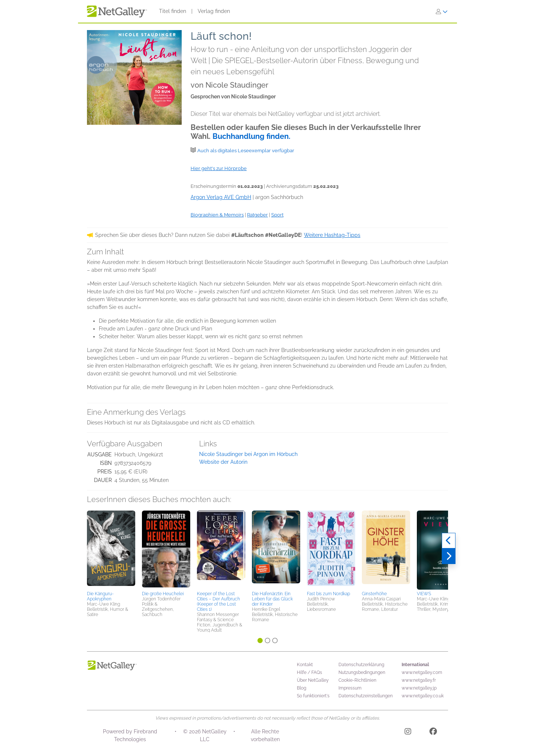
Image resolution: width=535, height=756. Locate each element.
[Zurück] (449, 541)
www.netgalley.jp (419, 688)
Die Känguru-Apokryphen (100, 596)
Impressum (350, 688)
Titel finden (173, 11)
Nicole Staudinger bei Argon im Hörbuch (248, 454)
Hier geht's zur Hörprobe (219, 168)
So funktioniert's (313, 696)
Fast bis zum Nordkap (328, 594)
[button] (111, 550)
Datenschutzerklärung (361, 665)
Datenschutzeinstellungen (366, 696)
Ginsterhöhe (374, 594)
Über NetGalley (313, 680)
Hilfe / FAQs (309, 672)
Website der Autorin (223, 462)
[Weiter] (449, 556)
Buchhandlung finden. (252, 136)
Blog (301, 688)
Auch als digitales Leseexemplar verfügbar (246, 151)
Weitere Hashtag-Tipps (332, 235)
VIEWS (424, 594)
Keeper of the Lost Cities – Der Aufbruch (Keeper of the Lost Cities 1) (218, 602)
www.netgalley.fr (419, 680)
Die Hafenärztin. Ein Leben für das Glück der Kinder (272, 599)
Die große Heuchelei (163, 594)
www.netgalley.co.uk (423, 696)
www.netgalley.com (422, 672)
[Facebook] (433, 733)
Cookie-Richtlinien (357, 680)
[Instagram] (408, 733)
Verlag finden (214, 11)
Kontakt (305, 665)
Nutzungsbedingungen (362, 672)
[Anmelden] (442, 12)
